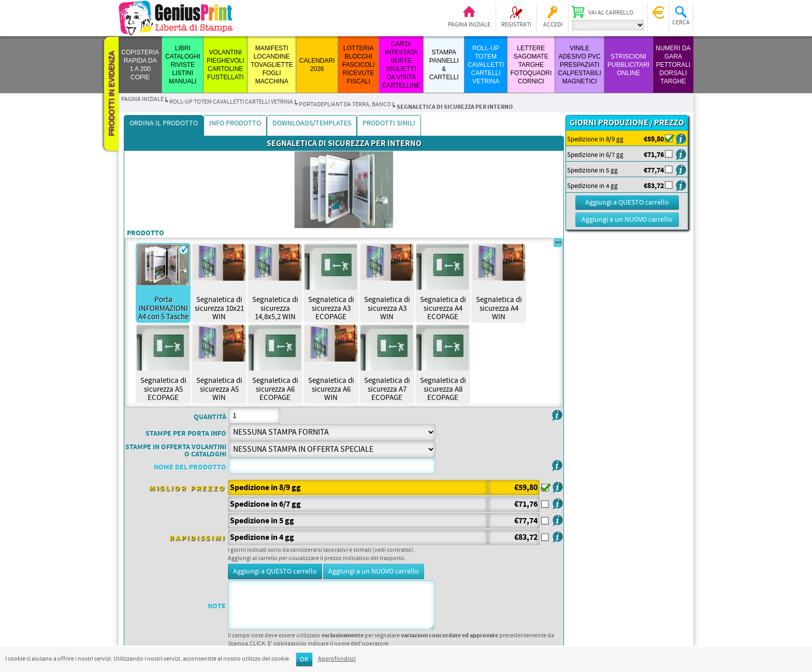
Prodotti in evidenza (111, 94)
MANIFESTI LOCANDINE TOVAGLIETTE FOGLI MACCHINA (272, 65)
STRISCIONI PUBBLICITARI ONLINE (628, 65)
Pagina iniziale (469, 25)
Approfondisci (337, 659)
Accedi (553, 25)
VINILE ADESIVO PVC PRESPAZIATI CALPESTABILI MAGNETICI (580, 65)
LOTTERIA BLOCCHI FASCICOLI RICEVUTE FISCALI (359, 65)
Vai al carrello (611, 13)
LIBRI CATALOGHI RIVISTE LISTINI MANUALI (183, 65)
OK (304, 660)
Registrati (516, 25)
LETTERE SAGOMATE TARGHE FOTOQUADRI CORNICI (531, 65)
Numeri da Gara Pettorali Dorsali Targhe (673, 65)
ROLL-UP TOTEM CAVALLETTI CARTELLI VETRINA (486, 65)
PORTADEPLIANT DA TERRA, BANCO (345, 105)
